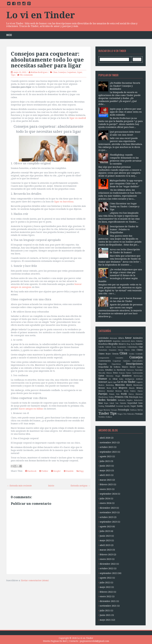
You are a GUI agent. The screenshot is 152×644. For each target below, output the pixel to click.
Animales (138, 338)
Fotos (115, 373)
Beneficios (103, 344)
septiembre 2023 (108, 522)
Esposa (140, 367)
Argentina (117, 341)
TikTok (140, 410)
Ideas (115, 379)
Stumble (69, 471)
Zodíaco (109, 417)
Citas (55, 72)
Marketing (110, 385)
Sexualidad (110, 406)
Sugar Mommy (104, 410)
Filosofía (102, 373)
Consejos (62, 72)
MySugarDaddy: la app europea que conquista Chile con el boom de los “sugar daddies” (126, 184)
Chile (133, 350)
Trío (125, 414)
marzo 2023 (106, 550)
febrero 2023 (106, 555)
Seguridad (132, 403)
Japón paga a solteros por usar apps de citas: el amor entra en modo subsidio (126, 112)
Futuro (128, 373)
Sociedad (120, 406)
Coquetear (71, 72)
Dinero (125, 367)
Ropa (106, 403)
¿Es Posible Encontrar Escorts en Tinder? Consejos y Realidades (125, 86)
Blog (128, 344)
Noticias (119, 391)
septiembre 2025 (108, 452)
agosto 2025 (106, 456)
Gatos (101, 376)
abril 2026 (105, 438)
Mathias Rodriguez (39, 72)
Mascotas (120, 385)
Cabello (101, 347)
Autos (133, 341)
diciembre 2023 (108, 508)
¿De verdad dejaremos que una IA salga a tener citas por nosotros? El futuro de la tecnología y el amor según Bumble (120, 275)
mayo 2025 (105, 471)
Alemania (113, 338)
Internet (103, 382)
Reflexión (122, 400)
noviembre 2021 (108, 606)
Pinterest (139, 394)
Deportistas (116, 364)
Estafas (101, 370)
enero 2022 (105, 596)
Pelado (112, 394)
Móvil (115, 388)
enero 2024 (105, 503)
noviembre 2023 (108, 512)
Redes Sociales (107, 400)
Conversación (105, 361)
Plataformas (103, 397)
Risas (101, 403)
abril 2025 (105, 475)
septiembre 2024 (108, 494)
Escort (133, 367)
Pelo (118, 394)
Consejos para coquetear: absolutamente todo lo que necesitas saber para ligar (47, 60)
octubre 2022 (106, 568)
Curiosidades (137, 361)
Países (140, 391)
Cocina (132, 354)
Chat (141, 347)
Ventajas (139, 414)
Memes (102, 388)
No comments (26, 75)
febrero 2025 (106, 484)
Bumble (139, 344)
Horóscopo (138, 376)
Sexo (140, 403)
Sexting (101, 406)
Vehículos (131, 414)
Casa (114, 347)
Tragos (120, 414)
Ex (115, 370)
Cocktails (139, 354)
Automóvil (126, 341)
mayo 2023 (105, 540)
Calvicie (108, 347)
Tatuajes (114, 410)
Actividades (104, 338)
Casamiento (122, 347)
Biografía (113, 344)
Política (112, 397)
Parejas (103, 394)
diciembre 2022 (108, 564)
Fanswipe (139, 370)
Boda (133, 344)
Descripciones (134, 364)
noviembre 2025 (108, 443)
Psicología (134, 397)
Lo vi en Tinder (41, 15)
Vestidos (102, 417)
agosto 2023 (106, 527)
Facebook (31, 471)
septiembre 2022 (108, 573)
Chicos (127, 350)
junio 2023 (105, 536)
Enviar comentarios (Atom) (35, 580)
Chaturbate (103, 350)
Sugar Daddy (137, 406)
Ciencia (115, 354)
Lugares (139, 382)
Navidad (110, 391)
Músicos (102, 391)
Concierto (119, 358)
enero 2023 (105, 559)
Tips (13, 75)
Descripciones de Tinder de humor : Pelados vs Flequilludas (124, 229)
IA (110, 379)
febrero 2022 (106, 592)
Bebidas (139, 341)
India (121, 379)
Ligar (80, 72)
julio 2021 (105, 611)
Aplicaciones (105, 341)
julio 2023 (105, 531)
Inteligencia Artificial (134, 379)
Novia (126, 391)
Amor (128, 338)
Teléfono (133, 410)
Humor (103, 379)
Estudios (109, 370)
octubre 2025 (106, 447)
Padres (133, 391)
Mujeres (123, 388)
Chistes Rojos (104, 354)
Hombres (127, 376)
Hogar (118, 376)
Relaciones (138, 400)
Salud (112, 403)
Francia (122, 373)
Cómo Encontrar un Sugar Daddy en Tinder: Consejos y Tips (125, 207)
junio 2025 (105, 466)
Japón (110, 382)
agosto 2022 (106, 578)
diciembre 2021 (108, 601)
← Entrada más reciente (19, 486)
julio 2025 (105, 461)
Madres (101, 385)
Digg (80, 471)
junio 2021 (105, 615)
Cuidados (127, 361)
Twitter (44, 471)
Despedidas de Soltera (109, 367)
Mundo (132, 388)
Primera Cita (122, 397)
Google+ (56, 471)
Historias (110, 376)
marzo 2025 (106, 480)
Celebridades (132, 347)
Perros (131, 394)
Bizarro (122, 344)
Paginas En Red (59, 641)
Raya (141, 397)
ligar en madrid (78, 118)
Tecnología (123, 410)
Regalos (130, 400)
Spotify (127, 406)
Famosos (130, 370)
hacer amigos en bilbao (31, 409)
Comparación (104, 358)
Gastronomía (137, 373)
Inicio (9, 35)
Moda (109, 388)
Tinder (104, 413)
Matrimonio (138, 385)
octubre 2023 (106, 517)
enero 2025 (105, 489)
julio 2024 (105, 499)
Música (140, 388)
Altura (121, 338)
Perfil (124, 394)
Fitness (109, 373)
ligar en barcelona (64, 202)
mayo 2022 (105, 587)
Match (129, 385)
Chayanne (113, 350)
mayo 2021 (105, 620)
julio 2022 (105, 583)
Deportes (102, 364)
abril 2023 (105, 545)
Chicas (120, 350)
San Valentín (121, 403)
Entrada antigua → (80, 486)
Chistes (140, 350)
